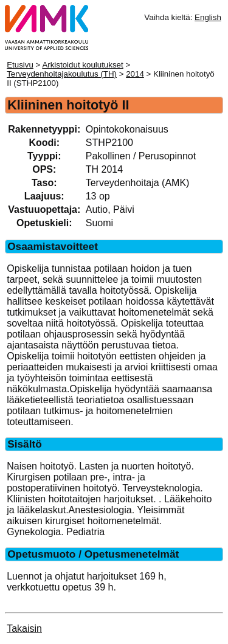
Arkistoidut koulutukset (82, 65)
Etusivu (20, 65)
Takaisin (24, 628)
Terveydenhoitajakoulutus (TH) (62, 74)
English (208, 17)
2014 (135, 74)
